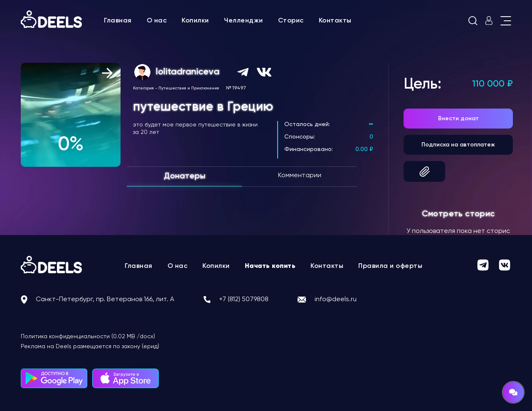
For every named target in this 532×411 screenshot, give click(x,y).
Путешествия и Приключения (189, 88)
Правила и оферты (390, 266)
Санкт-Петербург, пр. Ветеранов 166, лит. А (105, 300)
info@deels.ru (336, 300)
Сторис (291, 21)
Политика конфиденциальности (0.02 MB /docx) (88, 337)
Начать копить (270, 266)
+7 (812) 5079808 (244, 300)
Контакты (335, 21)
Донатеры (185, 176)
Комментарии (300, 176)
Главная (118, 21)
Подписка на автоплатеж (458, 145)
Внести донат (458, 119)
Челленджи (244, 21)
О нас (157, 21)
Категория (143, 88)
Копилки (195, 21)
